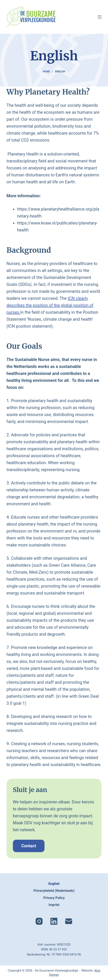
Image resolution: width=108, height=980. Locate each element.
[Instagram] (39, 921)
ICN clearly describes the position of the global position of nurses (50, 305)
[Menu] (100, 17)
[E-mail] (69, 921)
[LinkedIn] (54, 921)
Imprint (54, 905)
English (54, 884)
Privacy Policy (54, 898)
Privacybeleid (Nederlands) (54, 891)
